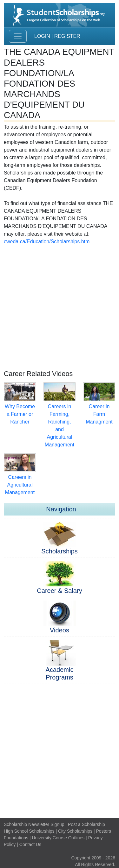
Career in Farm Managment (99, 414)
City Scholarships (75, 831)
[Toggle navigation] (18, 36)
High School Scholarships (29, 831)
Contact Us (30, 844)
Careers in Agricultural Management (20, 485)
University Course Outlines (58, 838)
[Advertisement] (60, 305)
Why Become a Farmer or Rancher (20, 414)
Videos (60, 630)
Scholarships (60, 551)
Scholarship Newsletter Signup (34, 824)
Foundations (16, 838)
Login (42, 36)
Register (67, 36)
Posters (104, 831)
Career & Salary (59, 591)
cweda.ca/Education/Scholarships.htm (47, 242)
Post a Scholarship (86, 824)
